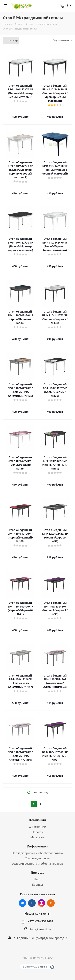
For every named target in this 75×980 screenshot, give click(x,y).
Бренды (37, 885)
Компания (37, 820)
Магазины (37, 837)
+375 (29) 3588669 (41, 921)
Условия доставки (38, 858)
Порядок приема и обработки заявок (37, 853)
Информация (37, 846)
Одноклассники (51, 903)
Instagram (41, 903)
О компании (37, 827)
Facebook (32, 903)
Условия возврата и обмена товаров (38, 864)
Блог (37, 879)
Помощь (38, 873)
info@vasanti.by (41, 929)
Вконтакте (22, 903)
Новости (38, 832)
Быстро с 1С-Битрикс (35, 967)
